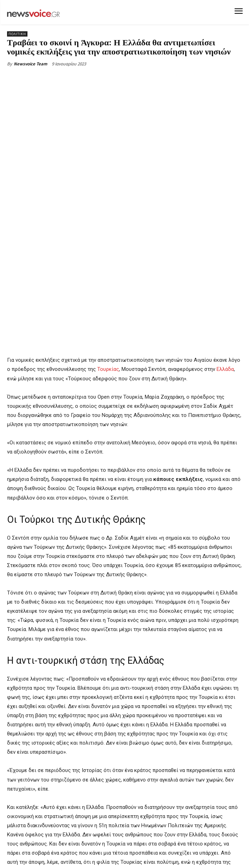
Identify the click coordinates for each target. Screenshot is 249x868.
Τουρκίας (108, 287)
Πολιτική (17, 34)
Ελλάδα (225, 287)
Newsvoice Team (30, 64)
